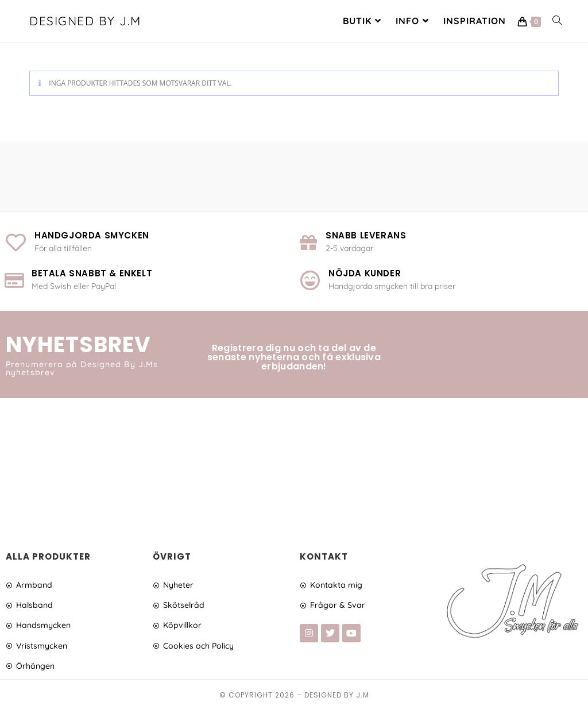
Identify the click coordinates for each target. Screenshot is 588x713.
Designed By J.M (87, 22)
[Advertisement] (294, 467)
